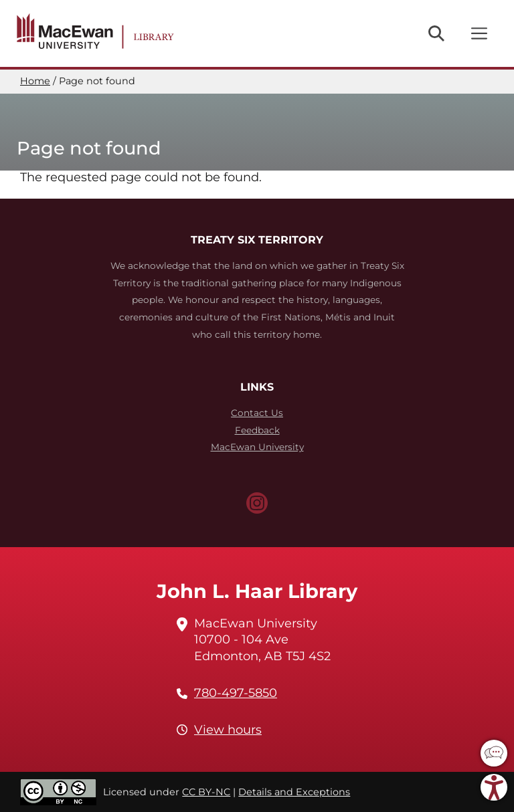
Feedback (257, 430)
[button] (494, 753)
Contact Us (257, 413)
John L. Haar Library (257, 591)
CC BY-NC (206, 792)
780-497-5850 (236, 693)
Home (35, 81)
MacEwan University (257, 447)
